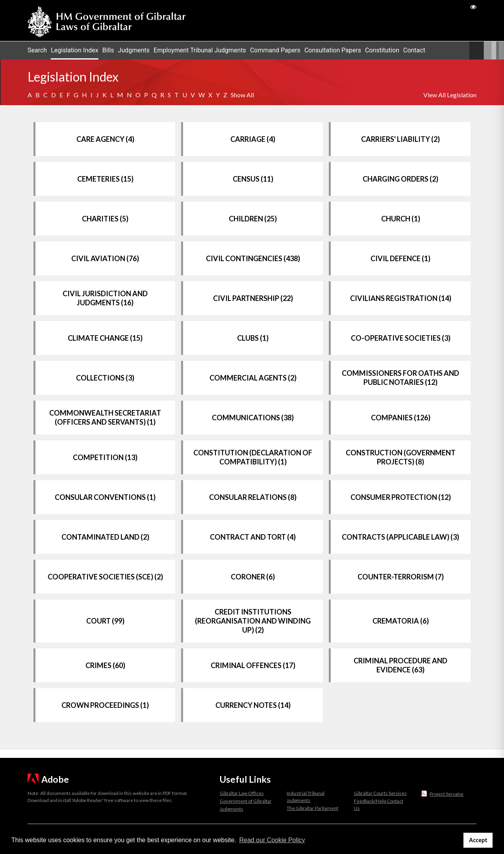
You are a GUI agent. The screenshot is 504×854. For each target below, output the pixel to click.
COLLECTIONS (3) (105, 378)
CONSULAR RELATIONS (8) (253, 497)
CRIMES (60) (105, 665)
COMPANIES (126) (401, 418)
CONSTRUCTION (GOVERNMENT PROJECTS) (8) (401, 457)
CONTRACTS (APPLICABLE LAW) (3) (400, 537)
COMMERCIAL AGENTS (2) (253, 378)
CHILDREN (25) (253, 219)
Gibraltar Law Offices (242, 793)
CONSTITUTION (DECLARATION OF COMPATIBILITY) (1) (253, 457)
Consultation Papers (333, 50)
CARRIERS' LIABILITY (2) (400, 139)
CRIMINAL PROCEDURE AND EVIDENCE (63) (400, 665)
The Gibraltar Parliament (312, 808)
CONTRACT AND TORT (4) (253, 537)
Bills (108, 50)
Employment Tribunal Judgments (200, 50)
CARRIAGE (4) (253, 139)
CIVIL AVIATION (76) (105, 258)
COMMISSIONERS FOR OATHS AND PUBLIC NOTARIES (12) (400, 378)
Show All (242, 95)
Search (37, 50)
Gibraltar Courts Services (380, 793)
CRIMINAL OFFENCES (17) (253, 665)
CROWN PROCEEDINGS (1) (105, 705)
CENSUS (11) (253, 179)
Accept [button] (478, 840)
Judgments (134, 50)
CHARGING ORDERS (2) (400, 179)
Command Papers (275, 50)
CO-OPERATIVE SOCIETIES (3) (401, 338)
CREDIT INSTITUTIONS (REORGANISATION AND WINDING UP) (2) (253, 621)
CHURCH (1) (401, 219)
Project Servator (447, 794)
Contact (414, 50)
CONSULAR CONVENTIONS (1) (105, 497)
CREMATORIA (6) (401, 621)
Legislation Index (75, 50)
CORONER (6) (253, 577)
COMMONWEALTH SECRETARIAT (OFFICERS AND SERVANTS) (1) (105, 417)
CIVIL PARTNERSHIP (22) (253, 298)
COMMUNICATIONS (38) (253, 418)
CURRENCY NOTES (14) (253, 705)
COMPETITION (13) (105, 457)
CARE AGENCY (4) (105, 139)
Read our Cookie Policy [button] (272, 840)
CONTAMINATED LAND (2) (105, 537)
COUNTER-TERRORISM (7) (401, 577)
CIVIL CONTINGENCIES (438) (253, 258)
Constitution (382, 50)
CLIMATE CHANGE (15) (105, 338)
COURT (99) (105, 621)
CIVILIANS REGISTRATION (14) (401, 298)
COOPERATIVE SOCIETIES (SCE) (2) (105, 577)
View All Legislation (450, 95)
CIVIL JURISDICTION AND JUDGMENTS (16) (105, 298)
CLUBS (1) (253, 338)
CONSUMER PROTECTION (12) (401, 497)
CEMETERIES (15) (105, 179)
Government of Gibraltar (246, 801)
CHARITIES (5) (105, 219)
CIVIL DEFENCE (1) (400, 258)
